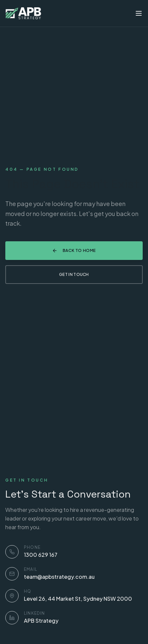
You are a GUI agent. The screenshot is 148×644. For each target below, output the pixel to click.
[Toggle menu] (139, 13)
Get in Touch (74, 274)
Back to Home (74, 251)
